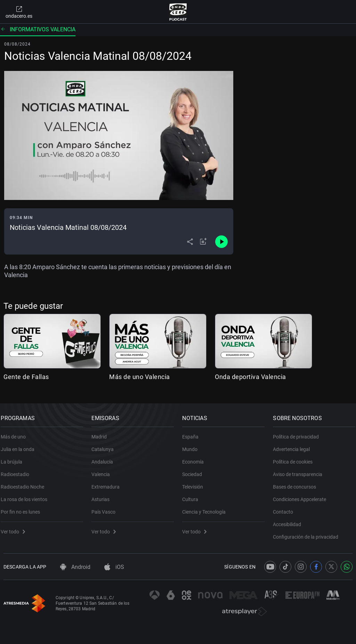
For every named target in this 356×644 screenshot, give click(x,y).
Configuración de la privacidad (308, 533)
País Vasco (106, 508)
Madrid (102, 433)
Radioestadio (18, 470)
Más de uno (16, 433)
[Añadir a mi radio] (203, 242)
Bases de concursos (297, 483)
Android (75, 567)
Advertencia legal (294, 445)
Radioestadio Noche (25, 483)
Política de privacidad (299, 433)
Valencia (103, 470)
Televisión (195, 483)
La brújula (14, 458)
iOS (114, 567)
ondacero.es (19, 12)
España (193, 433)
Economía (196, 458)
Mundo (193, 445)
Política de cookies (296, 458)
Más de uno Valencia (140, 377)
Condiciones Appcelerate (302, 496)
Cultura (193, 496)
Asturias (103, 496)
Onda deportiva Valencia (250, 377)
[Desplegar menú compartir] (190, 242)
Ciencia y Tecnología (207, 508)
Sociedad (195, 470)
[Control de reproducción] (221, 242)
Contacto (286, 508)
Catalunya (105, 445)
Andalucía (105, 458)
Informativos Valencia (38, 29)
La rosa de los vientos (27, 496)
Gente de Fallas (26, 377)
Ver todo (16, 528)
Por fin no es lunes (23, 508)
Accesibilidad (290, 521)
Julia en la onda (20, 445)
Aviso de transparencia (300, 470)
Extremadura (108, 483)
